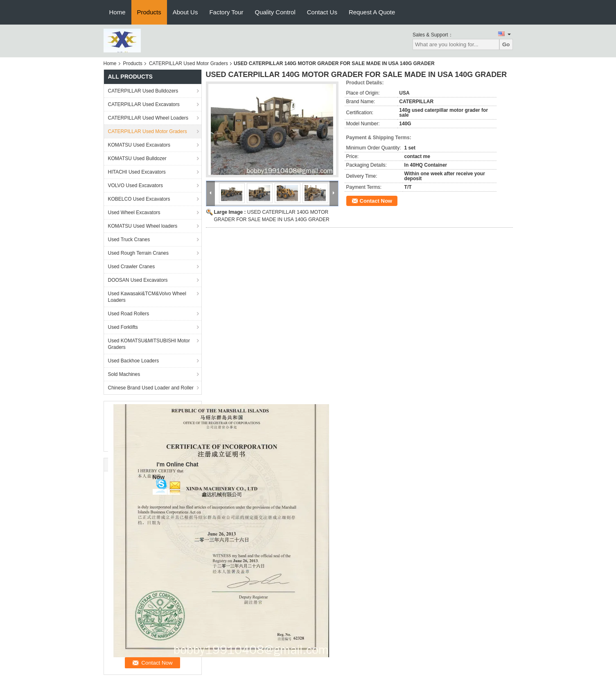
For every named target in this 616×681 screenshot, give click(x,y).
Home (117, 12)
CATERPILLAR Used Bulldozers (143, 91)
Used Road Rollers (129, 314)
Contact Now (376, 201)
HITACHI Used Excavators (137, 172)
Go (506, 44)
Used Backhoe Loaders (134, 361)
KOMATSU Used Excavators (139, 145)
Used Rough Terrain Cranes (139, 253)
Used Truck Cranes (129, 240)
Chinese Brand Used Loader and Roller (151, 388)
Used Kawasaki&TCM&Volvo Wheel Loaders (147, 297)
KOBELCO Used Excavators (139, 199)
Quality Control (275, 12)
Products (149, 12)
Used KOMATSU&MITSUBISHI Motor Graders (149, 344)
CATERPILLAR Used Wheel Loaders (148, 118)
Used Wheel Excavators (134, 213)
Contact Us (322, 12)
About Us (185, 12)
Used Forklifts (123, 327)
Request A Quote (372, 12)
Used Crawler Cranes (132, 267)
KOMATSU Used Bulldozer (137, 158)
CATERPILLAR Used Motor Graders (188, 63)
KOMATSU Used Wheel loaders (143, 226)
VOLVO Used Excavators (136, 186)
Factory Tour (226, 12)
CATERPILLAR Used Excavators (144, 104)
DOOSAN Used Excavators (138, 280)
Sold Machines (124, 374)
